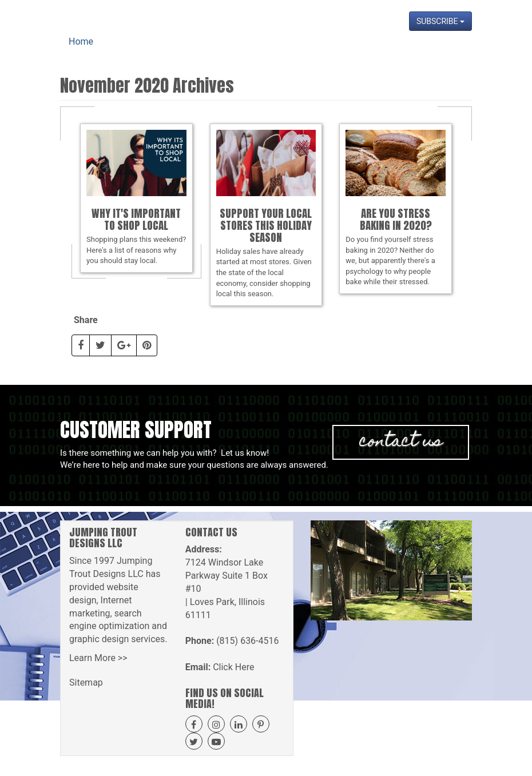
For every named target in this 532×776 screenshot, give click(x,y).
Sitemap (86, 683)
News (398, 51)
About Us (158, 51)
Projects (329, 51)
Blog (367, 51)
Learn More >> (98, 658)
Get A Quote (276, 51)
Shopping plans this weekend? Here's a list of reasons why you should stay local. (136, 197)
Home (117, 51)
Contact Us (444, 51)
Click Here (233, 667)
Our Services (214, 51)
